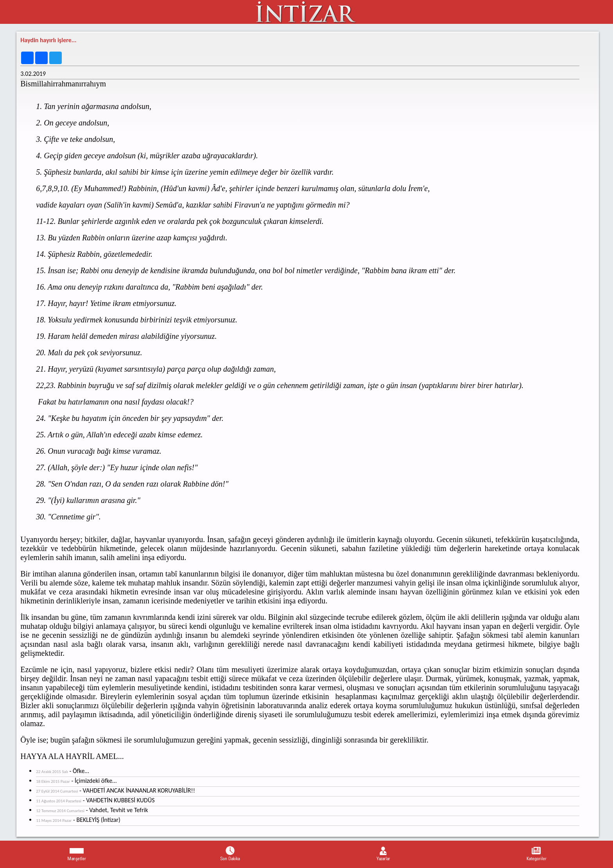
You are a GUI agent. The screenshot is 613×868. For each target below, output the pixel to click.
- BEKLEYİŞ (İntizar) (78, 820)
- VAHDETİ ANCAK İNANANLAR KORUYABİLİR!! (116, 790)
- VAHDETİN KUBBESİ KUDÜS (95, 800)
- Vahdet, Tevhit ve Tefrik (92, 810)
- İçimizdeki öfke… (76, 781)
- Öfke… (62, 771)
